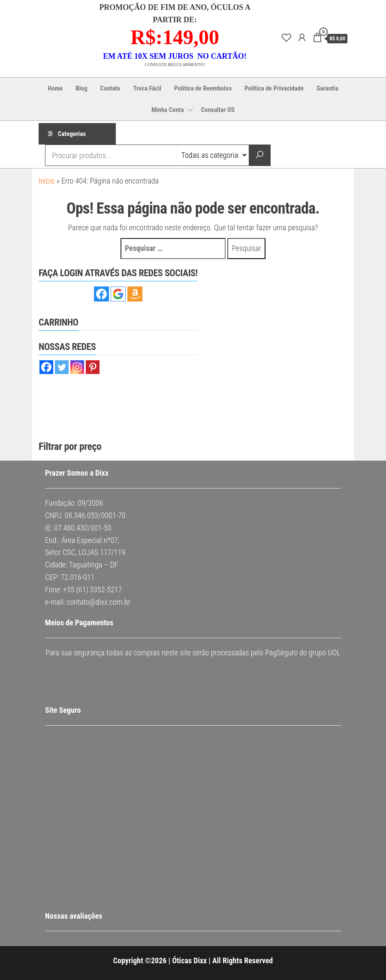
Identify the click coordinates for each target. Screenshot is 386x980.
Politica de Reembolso (203, 88)
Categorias (72, 134)
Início (47, 181)
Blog (81, 88)
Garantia (327, 88)
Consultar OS (218, 110)
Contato (110, 88)
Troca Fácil (147, 88)
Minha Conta (168, 110)
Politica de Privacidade (274, 88)
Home (55, 88)
